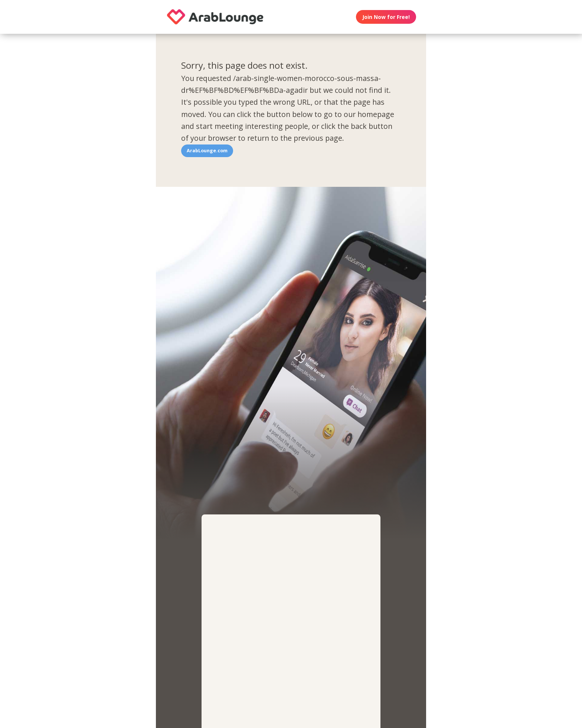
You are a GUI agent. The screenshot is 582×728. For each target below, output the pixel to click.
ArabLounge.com (207, 151)
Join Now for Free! (386, 17)
